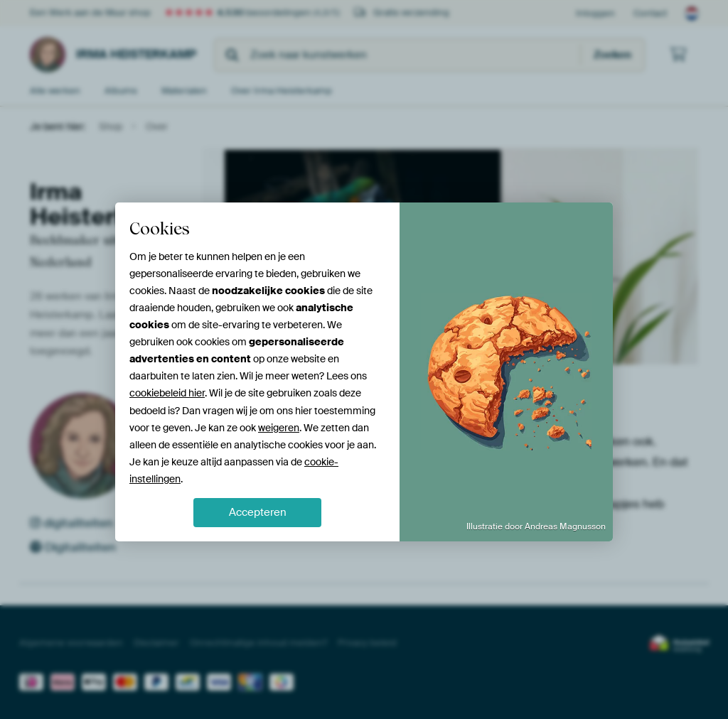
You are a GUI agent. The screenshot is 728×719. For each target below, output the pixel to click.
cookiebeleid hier (167, 393)
